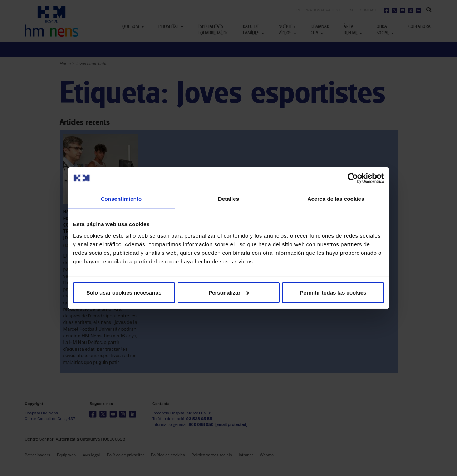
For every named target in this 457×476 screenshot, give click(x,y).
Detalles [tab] (228, 199)
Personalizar (229, 292)
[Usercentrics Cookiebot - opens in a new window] (353, 178)
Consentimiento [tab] (121, 199)
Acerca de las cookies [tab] (336, 199)
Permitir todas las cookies (333, 292)
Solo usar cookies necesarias (124, 292)
